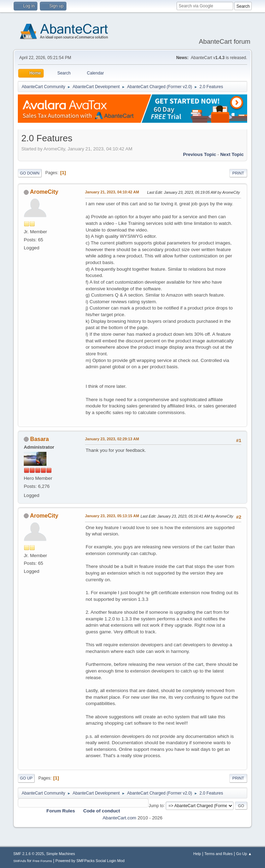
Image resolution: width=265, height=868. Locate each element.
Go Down (30, 173)
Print (238, 173)
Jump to (156, 805)
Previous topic (200, 154)
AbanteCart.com (119, 818)
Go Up (26, 778)
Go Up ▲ (244, 854)
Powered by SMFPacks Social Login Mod (90, 861)
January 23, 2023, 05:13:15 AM (112, 516)
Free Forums (42, 861)
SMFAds (20, 861)
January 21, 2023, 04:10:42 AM (112, 192)
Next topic (232, 154)
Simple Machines (60, 854)
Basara (39, 439)
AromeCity (44, 192)
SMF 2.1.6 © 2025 (29, 854)
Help (197, 854)
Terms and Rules (219, 854)
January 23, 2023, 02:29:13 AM (112, 439)
